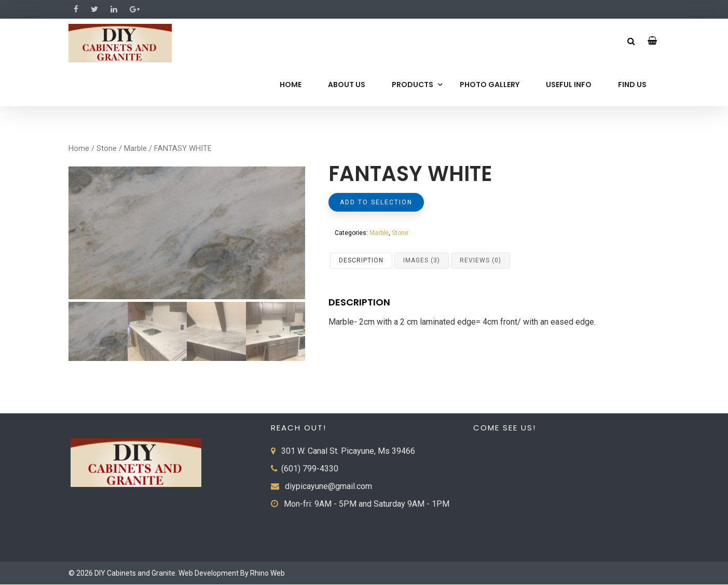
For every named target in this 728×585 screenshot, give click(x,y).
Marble (135, 148)
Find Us (632, 85)
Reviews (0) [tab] (480, 260)
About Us (347, 85)
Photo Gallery (490, 85)
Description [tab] (361, 260)
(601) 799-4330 (310, 469)
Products (413, 85)
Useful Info (569, 85)
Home (291, 85)
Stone (107, 148)
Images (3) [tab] (422, 260)
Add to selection (376, 202)
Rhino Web (267, 574)
